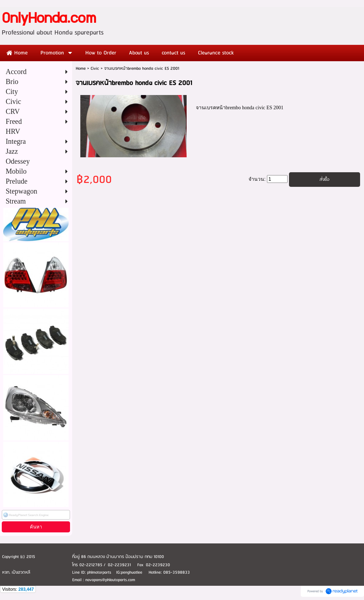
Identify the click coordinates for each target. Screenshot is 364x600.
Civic (95, 69)
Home (81, 69)
